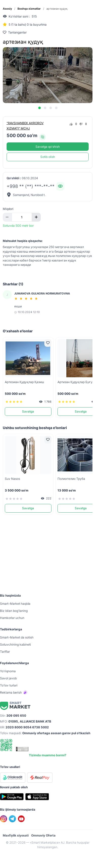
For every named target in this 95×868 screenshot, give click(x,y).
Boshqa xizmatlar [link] (29, 9)
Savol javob (8, 678)
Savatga (28, 411)
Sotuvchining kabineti (15, 644)
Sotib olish (48, 157)
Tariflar (5, 652)
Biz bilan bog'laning (14, 611)
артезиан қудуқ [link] (57, 9)
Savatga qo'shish (48, 147)
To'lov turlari (9, 685)
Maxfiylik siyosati (16, 835)
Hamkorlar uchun (12, 618)
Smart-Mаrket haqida (15, 604)
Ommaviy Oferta (43, 835)
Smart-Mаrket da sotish (17, 637)
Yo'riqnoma (8, 671)
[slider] (27, 299)
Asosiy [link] (7, 9)
